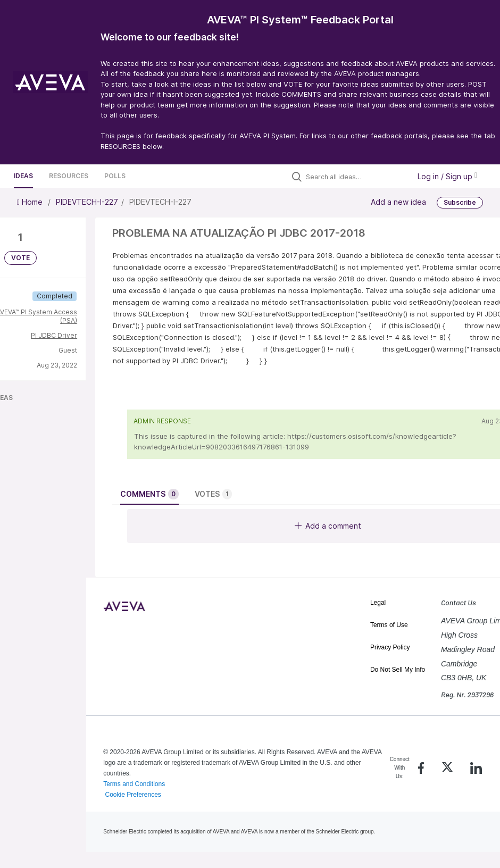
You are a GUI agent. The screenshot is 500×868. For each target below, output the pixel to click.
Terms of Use (389, 625)
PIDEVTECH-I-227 (87, 202)
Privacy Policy (390, 647)
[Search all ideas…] (355, 177)
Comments (149, 494)
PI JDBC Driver (54, 335)
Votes (213, 494)
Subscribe (460, 202)
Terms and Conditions (134, 784)
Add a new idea (398, 202)
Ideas (23, 176)
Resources (69, 176)
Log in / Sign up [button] (447, 176)
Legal (378, 603)
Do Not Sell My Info (398, 670)
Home (31, 202)
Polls (115, 176)
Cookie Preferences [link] (133, 795)
